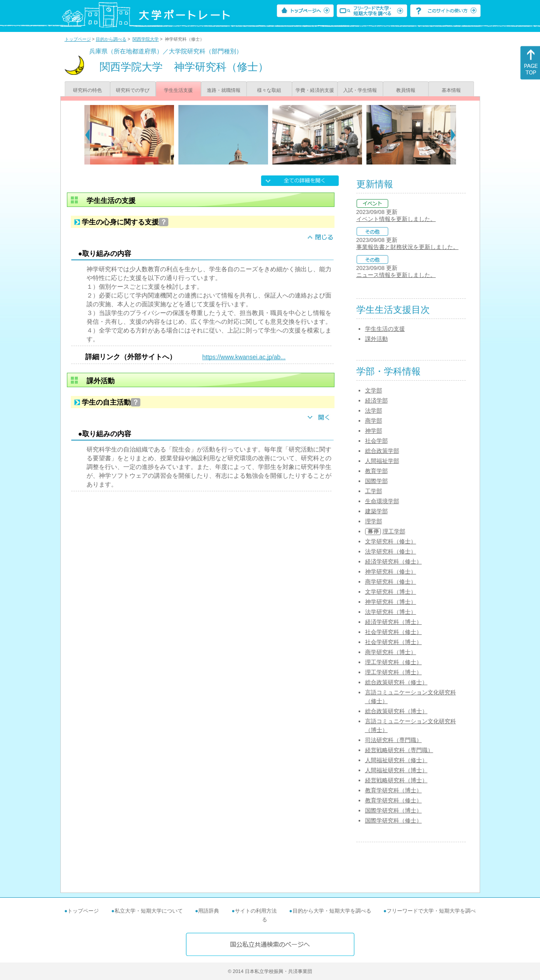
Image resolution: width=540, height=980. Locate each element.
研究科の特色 (87, 90)
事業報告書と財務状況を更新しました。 (408, 247)
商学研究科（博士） (391, 652)
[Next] (453, 135)
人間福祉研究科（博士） (396, 770)
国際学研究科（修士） (394, 821)
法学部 (374, 411)
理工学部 (394, 531)
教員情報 (406, 90)
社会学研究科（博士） (394, 642)
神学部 (374, 431)
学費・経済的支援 (315, 90)
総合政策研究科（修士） (396, 682)
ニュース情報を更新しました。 (396, 275)
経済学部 (376, 401)
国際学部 (376, 481)
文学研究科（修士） (391, 541)
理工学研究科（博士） (394, 672)
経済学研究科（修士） (394, 562)
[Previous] (87, 135)
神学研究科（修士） (391, 572)
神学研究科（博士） (391, 602)
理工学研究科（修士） (394, 662)
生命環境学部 (382, 501)
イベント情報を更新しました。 (396, 219)
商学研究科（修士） (391, 582)
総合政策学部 (382, 451)
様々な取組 (269, 90)
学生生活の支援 (385, 329)
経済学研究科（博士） (394, 622)
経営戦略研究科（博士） (396, 780)
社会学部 (376, 441)
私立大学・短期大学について (149, 911)
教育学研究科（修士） (394, 800)
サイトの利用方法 (256, 911)
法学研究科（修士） (391, 551)
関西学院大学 (146, 39)
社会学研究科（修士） (394, 632)
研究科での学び (133, 90)
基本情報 (451, 90)
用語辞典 (209, 911)
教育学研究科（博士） (394, 790)
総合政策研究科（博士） (396, 711)
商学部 (374, 421)
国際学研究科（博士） (394, 810)
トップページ (78, 39)
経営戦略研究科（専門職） (399, 750)
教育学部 (376, 471)
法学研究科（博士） (391, 612)
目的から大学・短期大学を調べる (332, 911)
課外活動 (376, 339)
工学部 (374, 491)
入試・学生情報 (360, 90)
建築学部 (376, 511)
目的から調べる (111, 39)
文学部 (374, 390)
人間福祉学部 (382, 461)
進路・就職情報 (224, 90)
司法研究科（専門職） (394, 740)
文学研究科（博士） (391, 592)
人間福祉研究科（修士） (396, 760)
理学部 (374, 521)
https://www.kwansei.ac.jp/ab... (244, 357)
